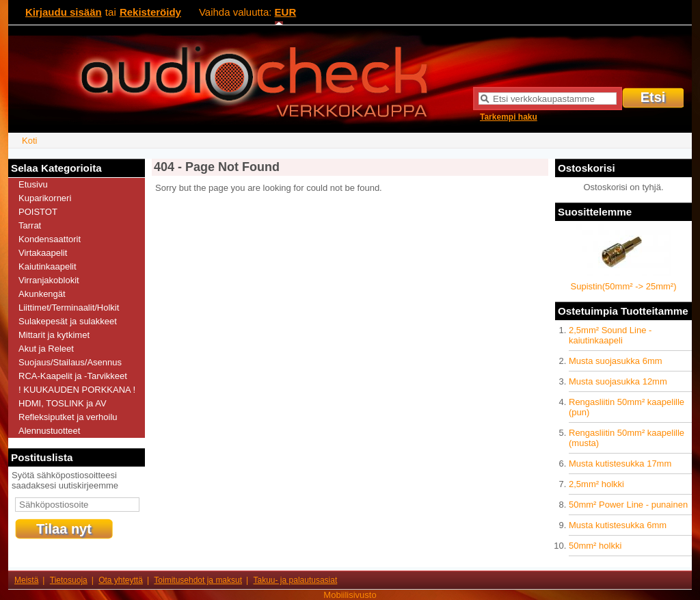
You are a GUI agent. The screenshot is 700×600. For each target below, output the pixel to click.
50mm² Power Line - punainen (628, 505)
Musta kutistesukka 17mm (620, 464)
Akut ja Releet (46, 349)
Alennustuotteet (49, 431)
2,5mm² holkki (596, 484)
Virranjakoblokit (49, 280)
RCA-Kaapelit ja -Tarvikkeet (73, 376)
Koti (29, 141)
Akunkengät (42, 294)
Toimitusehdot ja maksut (198, 580)
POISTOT (38, 212)
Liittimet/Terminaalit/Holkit (69, 308)
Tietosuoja (69, 580)
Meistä (26, 580)
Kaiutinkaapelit (48, 266)
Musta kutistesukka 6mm (618, 525)
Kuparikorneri (45, 198)
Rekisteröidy (150, 12)
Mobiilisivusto (350, 595)
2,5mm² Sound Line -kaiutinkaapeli (610, 335)
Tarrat (30, 225)
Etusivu (33, 184)
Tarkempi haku (509, 117)
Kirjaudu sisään (64, 12)
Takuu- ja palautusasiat (296, 580)
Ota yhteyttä (121, 580)
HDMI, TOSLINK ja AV (63, 403)
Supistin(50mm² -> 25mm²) (624, 286)
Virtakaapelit (43, 253)
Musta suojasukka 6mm (616, 361)
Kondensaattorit (50, 239)
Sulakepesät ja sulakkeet (68, 321)
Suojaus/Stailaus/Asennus (70, 362)
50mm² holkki (595, 546)
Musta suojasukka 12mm (618, 381)
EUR (286, 12)
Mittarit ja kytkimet (54, 335)
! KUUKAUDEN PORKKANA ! (77, 390)
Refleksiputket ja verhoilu (68, 417)
